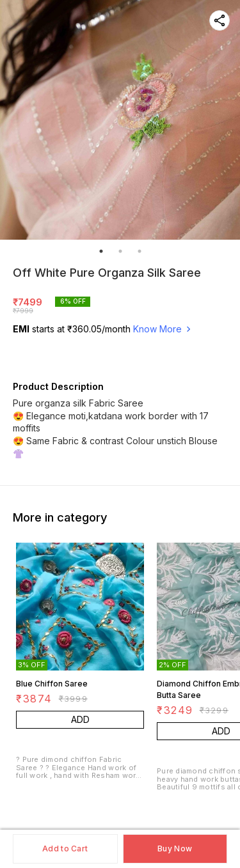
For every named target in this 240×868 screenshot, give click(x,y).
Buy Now (175, 849)
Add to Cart (65, 849)
